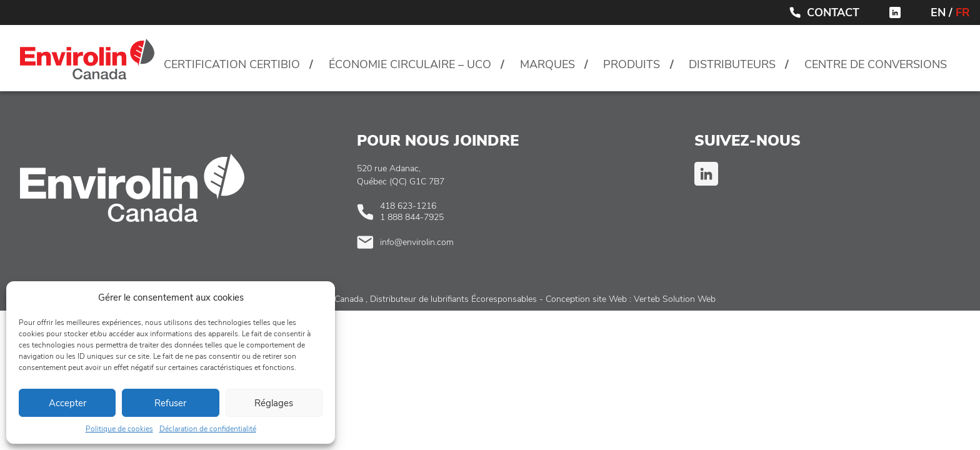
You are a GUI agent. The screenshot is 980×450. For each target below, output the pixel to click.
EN (938, 12)
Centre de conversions (876, 64)
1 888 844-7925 (412, 217)
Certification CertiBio (232, 64)
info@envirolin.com (417, 242)
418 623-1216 (408, 206)
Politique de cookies (119, 429)
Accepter (67, 403)
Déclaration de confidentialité (208, 429)
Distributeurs (732, 64)
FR (963, 12)
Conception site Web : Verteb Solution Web (631, 299)
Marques (547, 64)
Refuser (170, 403)
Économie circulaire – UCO (410, 64)
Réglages (274, 403)
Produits (632, 64)
